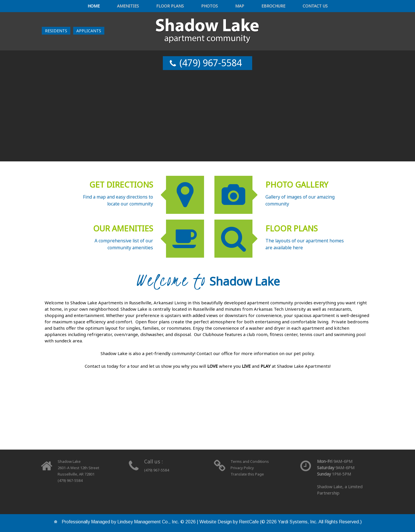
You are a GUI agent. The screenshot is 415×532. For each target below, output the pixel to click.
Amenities (148, 7)
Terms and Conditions (252, 461)
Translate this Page (249, 474)
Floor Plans (180, 7)
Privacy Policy (243, 468)
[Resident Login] (56, 32)
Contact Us (285, 7)
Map (229, 7)
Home (123, 7)
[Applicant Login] (89, 32)
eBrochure (253, 7)
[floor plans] (207, 420)
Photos (209, 7)
